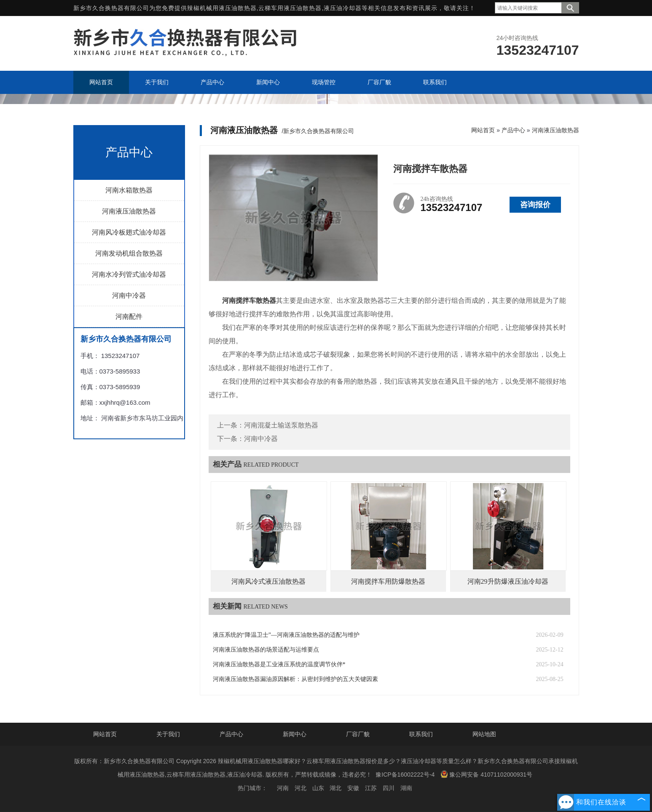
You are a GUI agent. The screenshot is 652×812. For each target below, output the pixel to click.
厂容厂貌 (358, 734)
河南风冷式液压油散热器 (268, 581)
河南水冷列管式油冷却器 (129, 274)
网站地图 (484, 734)
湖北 (335, 788)
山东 (318, 788)
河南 (283, 788)
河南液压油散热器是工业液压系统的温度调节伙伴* (279, 664)
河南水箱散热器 (129, 190)
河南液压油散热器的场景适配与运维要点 (266, 650)
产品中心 (513, 130)
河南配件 (129, 317)
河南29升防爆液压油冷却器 (508, 581)
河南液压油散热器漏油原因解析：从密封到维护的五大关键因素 (295, 679)
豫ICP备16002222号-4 (405, 775)
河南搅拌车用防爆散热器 (388, 581)
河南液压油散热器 (129, 211)
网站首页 (483, 130)
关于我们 (168, 734)
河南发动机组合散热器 (129, 253)
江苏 (371, 788)
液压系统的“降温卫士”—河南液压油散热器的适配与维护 (286, 635)
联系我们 (421, 734)
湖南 (406, 788)
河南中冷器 (129, 295)
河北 (301, 788)
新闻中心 (295, 734)
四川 (389, 788)
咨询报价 (535, 205)
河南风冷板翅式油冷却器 (129, 232)
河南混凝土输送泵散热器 (281, 425)
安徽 (353, 788)
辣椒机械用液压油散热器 (222, 8)
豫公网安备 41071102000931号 (486, 774)
